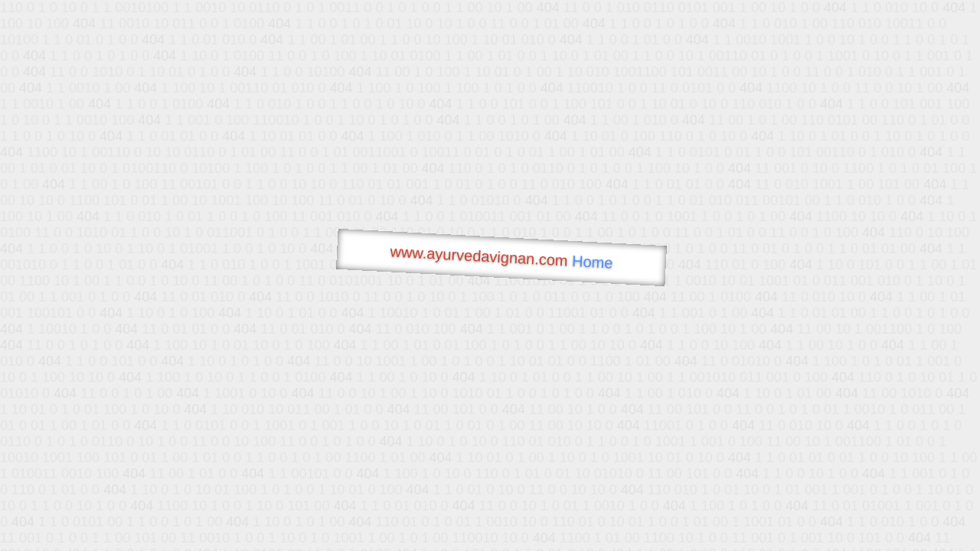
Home (593, 262)
